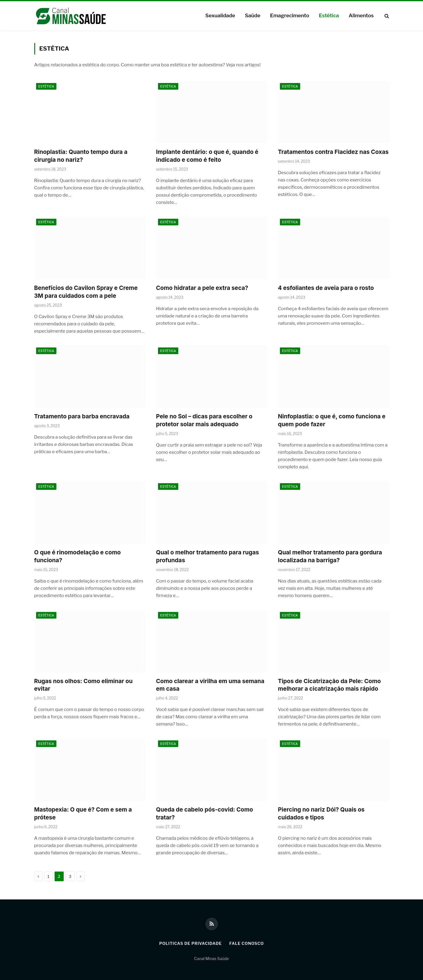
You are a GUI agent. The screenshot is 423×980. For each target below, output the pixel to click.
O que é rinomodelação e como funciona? (78, 556)
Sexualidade (220, 15)
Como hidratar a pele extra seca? (202, 288)
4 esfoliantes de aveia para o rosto (326, 288)
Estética (329, 15)
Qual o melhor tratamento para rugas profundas (208, 556)
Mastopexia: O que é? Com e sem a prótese (83, 814)
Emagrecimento (289, 15)
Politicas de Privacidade (190, 943)
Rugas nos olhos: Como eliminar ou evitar (84, 685)
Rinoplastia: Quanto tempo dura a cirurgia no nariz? (81, 156)
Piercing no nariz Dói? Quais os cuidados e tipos (321, 814)
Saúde (252, 15)
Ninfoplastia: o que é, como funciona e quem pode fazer (332, 420)
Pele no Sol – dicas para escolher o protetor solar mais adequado (204, 420)
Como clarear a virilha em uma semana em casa (210, 685)
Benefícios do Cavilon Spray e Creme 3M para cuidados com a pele (86, 292)
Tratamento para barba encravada (82, 416)
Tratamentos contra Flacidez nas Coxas (333, 152)
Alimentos (361, 15)
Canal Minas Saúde (211, 958)
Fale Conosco (247, 943)
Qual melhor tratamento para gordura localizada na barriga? (330, 556)
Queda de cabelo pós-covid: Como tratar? (205, 814)
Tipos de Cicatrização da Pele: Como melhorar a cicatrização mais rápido (329, 685)
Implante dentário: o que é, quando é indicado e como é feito (207, 156)
